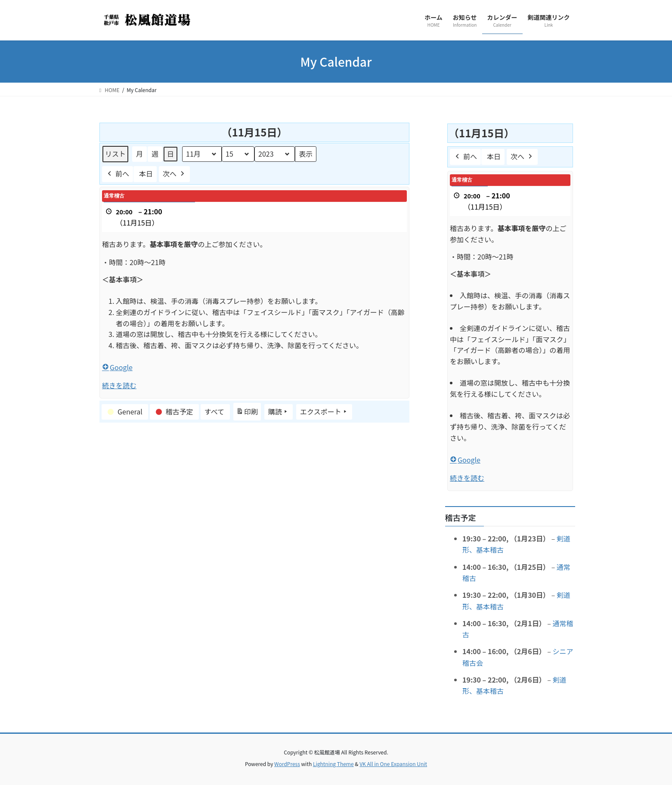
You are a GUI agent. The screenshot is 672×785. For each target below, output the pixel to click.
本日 (146, 173)
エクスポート (324, 412)
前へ (118, 174)
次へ (174, 174)
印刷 (247, 413)
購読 (279, 412)
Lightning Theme (333, 764)
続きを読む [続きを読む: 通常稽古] (119, 385)
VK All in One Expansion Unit (393, 764)
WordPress (287, 764)
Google (117, 367)
